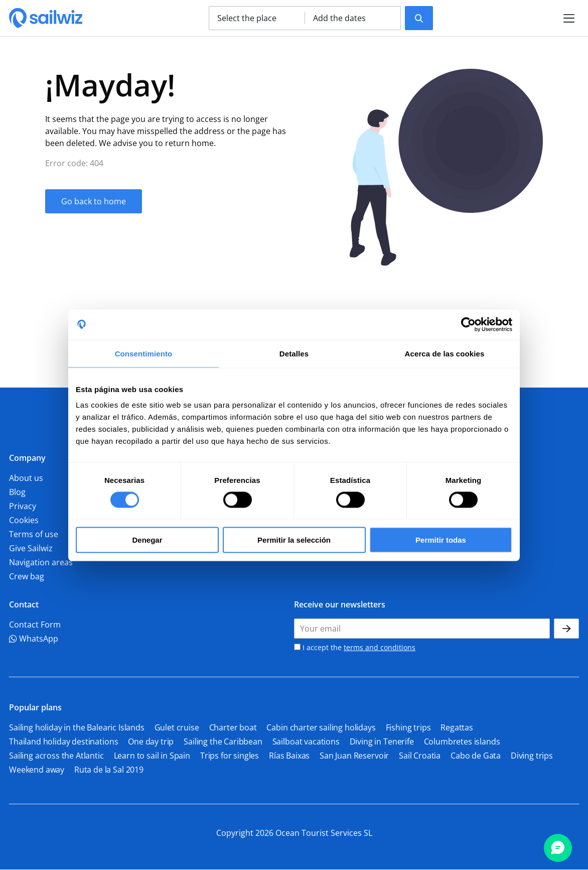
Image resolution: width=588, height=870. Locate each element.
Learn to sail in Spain (152, 756)
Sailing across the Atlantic (56, 756)
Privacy (23, 506)
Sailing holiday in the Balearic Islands (77, 727)
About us (26, 478)
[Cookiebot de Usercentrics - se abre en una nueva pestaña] (468, 324)
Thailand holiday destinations (63, 741)
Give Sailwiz (31, 548)
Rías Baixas (289, 756)
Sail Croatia (420, 756)
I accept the (355, 647)
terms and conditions (380, 647)
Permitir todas (441, 540)
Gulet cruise (177, 727)
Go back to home (94, 201)
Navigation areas (41, 562)
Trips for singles (230, 756)
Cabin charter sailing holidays (321, 727)
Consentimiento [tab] (144, 353)
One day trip (151, 741)
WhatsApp (34, 639)
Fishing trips (408, 727)
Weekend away (37, 770)
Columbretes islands (462, 741)
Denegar (147, 540)
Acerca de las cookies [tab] (445, 353)
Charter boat (233, 727)
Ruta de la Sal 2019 (109, 770)
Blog (17, 492)
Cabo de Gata (476, 756)
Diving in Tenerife (382, 741)
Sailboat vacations (306, 741)
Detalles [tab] (294, 353)
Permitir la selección (294, 540)
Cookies (24, 520)
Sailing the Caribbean (223, 741)
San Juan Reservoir (354, 756)
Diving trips (532, 756)
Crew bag (27, 576)
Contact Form (35, 625)
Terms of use (34, 534)
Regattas (457, 727)
